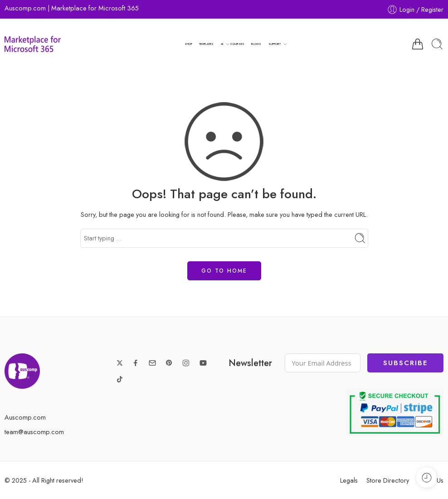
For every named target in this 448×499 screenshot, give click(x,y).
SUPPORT (275, 44)
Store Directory (388, 480)
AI (222, 44)
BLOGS (256, 44)
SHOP (188, 44)
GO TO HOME (224, 271)
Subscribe (405, 363)
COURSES (237, 44)
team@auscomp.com (34, 432)
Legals (349, 480)
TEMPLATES (206, 44)
